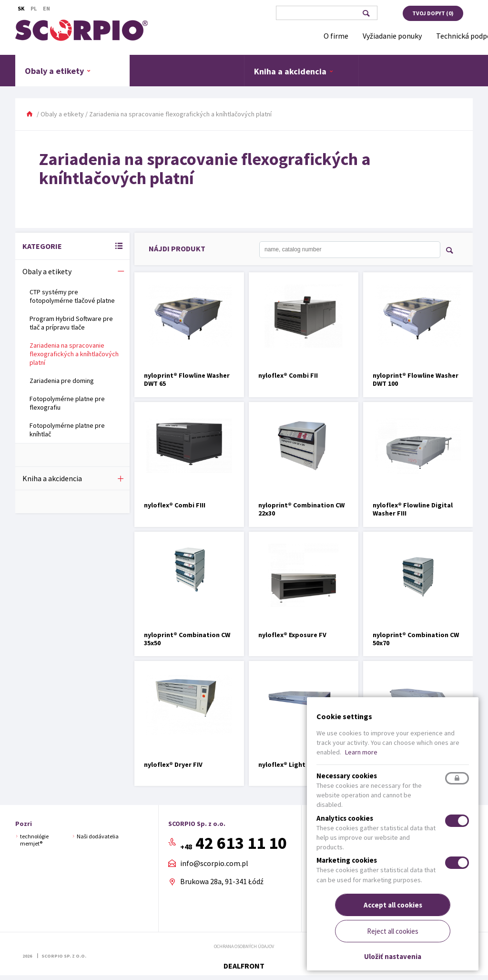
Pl (34, 8)
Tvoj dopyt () (433, 13)
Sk (21, 8)
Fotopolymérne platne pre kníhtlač (67, 430)
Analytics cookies (345, 818)
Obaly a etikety (58, 71)
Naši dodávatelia (98, 836)
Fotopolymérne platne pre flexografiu (67, 403)
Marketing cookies (347, 860)
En (46, 8)
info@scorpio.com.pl (214, 864)
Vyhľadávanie (366, 13)
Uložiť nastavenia (393, 956)
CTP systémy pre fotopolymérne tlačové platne (72, 296)
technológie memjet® (34, 840)
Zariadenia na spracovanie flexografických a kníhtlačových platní (74, 354)
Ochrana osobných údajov (244, 946)
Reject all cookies (393, 931)
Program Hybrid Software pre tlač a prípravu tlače (71, 323)
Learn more (361, 752)
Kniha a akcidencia (294, 71)
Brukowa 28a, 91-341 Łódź (222, 881)
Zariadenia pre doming (62, 381)
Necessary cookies (347, 776)
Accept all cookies (393, 905)
